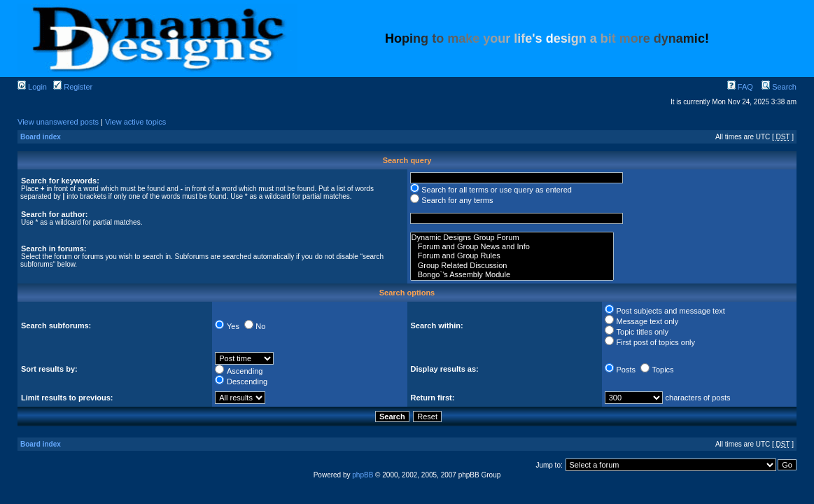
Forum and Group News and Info (512, 247)
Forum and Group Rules (512, 256)
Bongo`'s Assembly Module (512, 275)
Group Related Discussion (512, 266)
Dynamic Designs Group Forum (512, 238)
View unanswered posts (58, 122)
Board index (41, 137)
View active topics (135, 122)
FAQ (740, 87)
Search (779, 87)
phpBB (363, 475)
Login (32, 87)
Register (73, 87)
